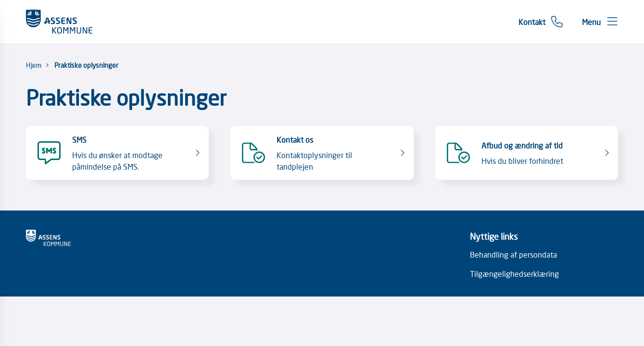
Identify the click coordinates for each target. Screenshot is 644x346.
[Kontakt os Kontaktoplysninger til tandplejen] (322, 153)
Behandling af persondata (513, 254)
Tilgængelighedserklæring (514, 273)
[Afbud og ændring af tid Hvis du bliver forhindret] (527, 153)
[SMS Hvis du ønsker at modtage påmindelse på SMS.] (118, 153)
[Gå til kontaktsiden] (541, 22)
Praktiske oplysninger (86, 65)
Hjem (34, 65)
